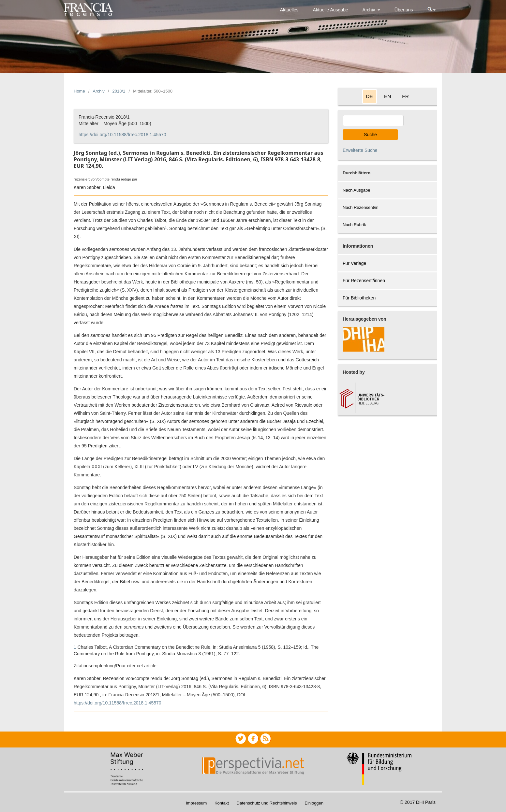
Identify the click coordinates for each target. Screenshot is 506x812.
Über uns (404, 10)
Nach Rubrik (354, 225)
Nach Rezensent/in (361, 207)
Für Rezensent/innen (364, 281)
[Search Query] (373, 121)
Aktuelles (289, 10)
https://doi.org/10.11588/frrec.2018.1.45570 (122, 135)
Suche (370, 135)
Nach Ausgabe (357, 190)
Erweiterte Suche (360, 150)
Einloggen (314, 803)
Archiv (370, 10)
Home (79, 91)
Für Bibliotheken (359, 298)
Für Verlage (354, 263)
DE (370, 96)
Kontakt (222, 803)
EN (387, 96)
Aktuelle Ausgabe (331, 10)
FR (405, 96)
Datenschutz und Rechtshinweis (267, 803)
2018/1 (119, 91)
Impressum (196, 803)
